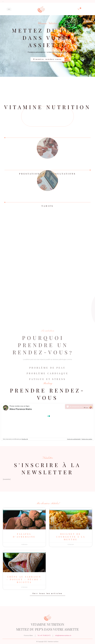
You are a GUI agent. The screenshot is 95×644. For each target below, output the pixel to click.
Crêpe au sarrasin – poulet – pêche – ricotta (24, 579)
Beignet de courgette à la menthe (71, 537)
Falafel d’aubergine (24, 535)
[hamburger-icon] (9, 9)
